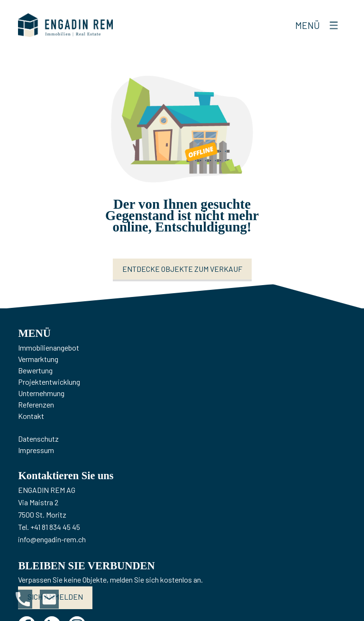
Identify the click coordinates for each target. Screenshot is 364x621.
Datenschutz (38, 439)
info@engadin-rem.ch (52, 539)
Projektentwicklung (49, 382)
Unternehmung (41, 393)
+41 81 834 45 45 (55, 527)
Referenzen (36, 404)
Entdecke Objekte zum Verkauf (182, 269)
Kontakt (31, 416)
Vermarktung (38, 359)
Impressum (36, 450)
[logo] (65, 25)
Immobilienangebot (49, 348)
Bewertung (35, 370)
